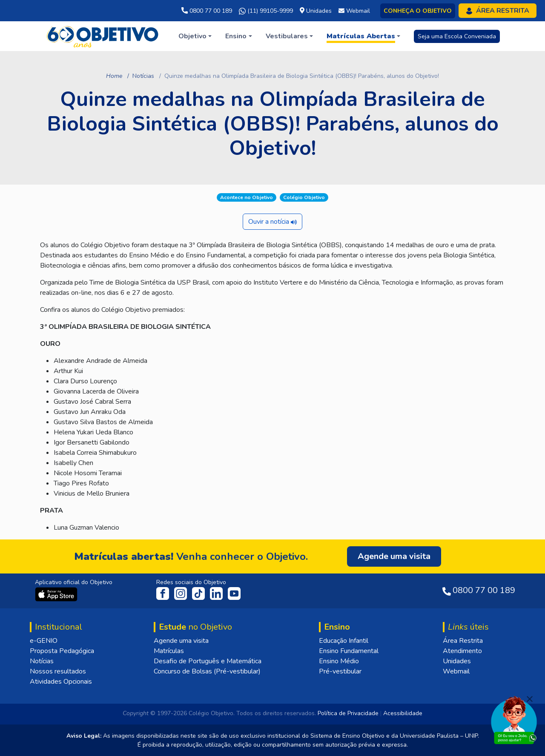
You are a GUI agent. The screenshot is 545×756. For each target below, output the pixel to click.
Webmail (456, 671)
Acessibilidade (403, 713)
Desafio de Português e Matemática (208, 661)
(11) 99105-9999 (266, 11)
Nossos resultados (58, 671)
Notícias (143, 76)
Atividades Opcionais (61, 682)
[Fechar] (530, 699)
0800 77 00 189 (207, 11)
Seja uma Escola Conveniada (457, 36)
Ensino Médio (339, 661)
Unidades (457, 661)
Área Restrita (463, 641)
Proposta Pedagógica (62, 651)
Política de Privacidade (348, 713)
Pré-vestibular (340, 671)
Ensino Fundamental (349, 651)
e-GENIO (44, 641)
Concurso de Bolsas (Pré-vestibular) (207, 671)
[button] (195, 36)
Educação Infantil (344, 641)
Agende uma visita (181, 641)
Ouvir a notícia (272, 222)
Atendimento (462, 651)
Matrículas (169, 651)
